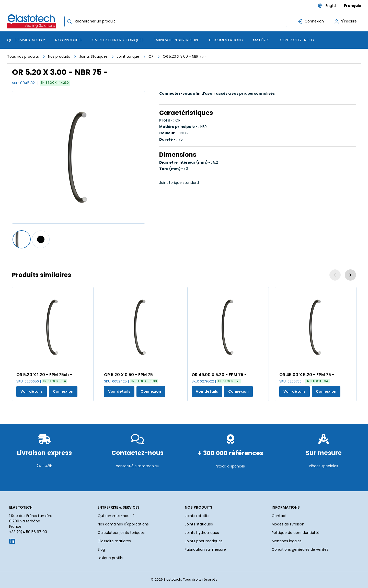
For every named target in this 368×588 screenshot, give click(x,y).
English (332, 6)
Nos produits (59, 56)
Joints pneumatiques (204, 541)
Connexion (63, 391)
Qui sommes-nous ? (116, 516)
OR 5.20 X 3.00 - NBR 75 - (185, 56)
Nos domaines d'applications (123, 524)
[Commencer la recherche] (70, 21)
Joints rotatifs (197, 516)
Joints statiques (199, 524)
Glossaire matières (114, 541)
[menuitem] (68, 40)
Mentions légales (287, 541)
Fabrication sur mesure (205, 549)
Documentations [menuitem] (226, 40)
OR (151, 56)
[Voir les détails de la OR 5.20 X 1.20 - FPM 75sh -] (53, 327)
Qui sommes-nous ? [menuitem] (26, 40)
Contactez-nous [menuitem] (297, 40)
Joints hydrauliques (202, 533)
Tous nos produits (23, 56)
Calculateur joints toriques (121, 533)
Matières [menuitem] (261, 40)
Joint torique (128, 56)
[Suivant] (350, 275)
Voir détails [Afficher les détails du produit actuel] (32, 391)
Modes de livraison (288, 524)
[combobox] (176, 21)
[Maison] (33, 21)
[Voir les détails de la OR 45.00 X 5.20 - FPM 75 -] (316, 327)
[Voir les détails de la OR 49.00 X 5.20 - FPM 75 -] (228, 327)
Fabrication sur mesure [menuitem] (176, 40)
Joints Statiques (93, 56)
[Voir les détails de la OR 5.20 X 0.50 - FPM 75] (140, 327)
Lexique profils (110, 558)
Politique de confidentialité (296, 533)
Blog (101, 549)
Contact (279, 516)
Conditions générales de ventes (300, 549)
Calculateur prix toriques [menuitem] (118, 40)
